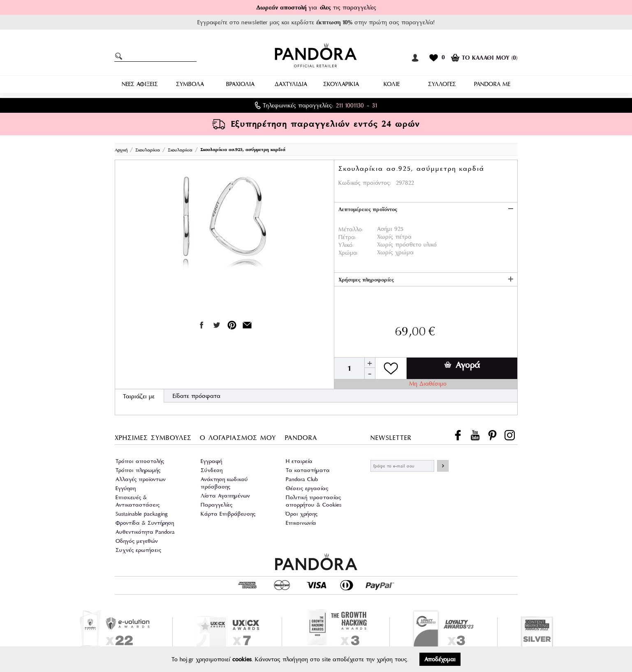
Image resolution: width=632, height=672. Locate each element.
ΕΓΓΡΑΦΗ (443, 466)
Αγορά (462, 365)
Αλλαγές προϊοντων (141, 479)
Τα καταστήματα (308, 470)
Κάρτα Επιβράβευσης (228, 514)
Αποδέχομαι (440, 659)
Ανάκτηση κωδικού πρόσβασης (224, 483)
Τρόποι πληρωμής (138, 470)
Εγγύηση (126, 488)
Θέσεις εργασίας (307, 488)
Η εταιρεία (299, 461)
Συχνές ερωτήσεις (138, 550)
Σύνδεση (212, 470)
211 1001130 (350, 105)
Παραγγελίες (216, 505)
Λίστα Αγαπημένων (225, 496)
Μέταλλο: (351, 229)
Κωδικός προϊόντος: (365, 183)
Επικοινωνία (301, 523)
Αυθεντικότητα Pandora (145, 532)
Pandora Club (302, 479)
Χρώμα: (348, 253)
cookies (242, 659)
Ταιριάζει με (139, 396)
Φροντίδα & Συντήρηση (145, 523)
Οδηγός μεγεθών (137, 541)
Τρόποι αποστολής (140, 461)
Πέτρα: (347, 237)
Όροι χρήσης (302, 514)
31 (375, 105)
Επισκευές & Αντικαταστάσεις (138, 501)
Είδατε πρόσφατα (197, 396)
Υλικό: (346, 245)
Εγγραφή (211, 461)
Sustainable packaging (142, 514)
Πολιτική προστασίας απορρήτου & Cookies (314, 501)
